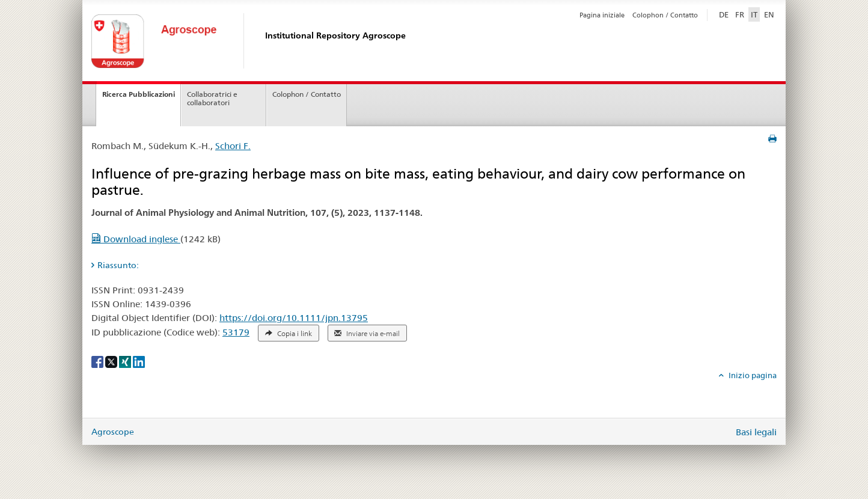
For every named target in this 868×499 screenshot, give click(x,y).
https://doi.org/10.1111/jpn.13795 (294, 318)
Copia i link (289, 334)
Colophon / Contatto (665, 15)
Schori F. (233, 146)
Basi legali (756, 432)
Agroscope (113, 432)
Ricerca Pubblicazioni (139, 94)
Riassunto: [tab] (118, 265)
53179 (236, 332)
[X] (112, 361)
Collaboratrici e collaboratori (212, 99)
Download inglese (136, 239)
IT (754, 14)
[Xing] (126, 361)
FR (740, 14)
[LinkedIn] (139, 361)
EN (769, 14)
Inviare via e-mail (367, 334)
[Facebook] (98, 361)
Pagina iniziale (602, 15)
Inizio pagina (752, 375)
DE (725, 14)
